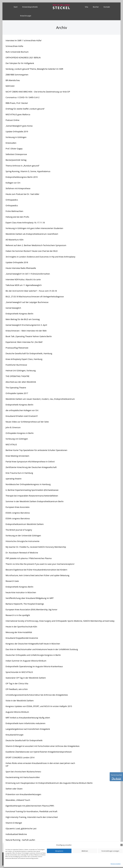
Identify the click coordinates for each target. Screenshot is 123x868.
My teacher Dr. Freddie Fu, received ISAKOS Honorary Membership (36, 547)
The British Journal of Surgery (19, 530)
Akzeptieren (59, 851)
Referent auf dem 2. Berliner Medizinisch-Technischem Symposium (36, 245)
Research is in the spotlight (18, 615)
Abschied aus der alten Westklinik (21, 382)
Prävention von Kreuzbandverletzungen (23, 794)
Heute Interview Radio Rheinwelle (21, 268)
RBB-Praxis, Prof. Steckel (17, 103)
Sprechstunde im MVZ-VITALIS (19, 672)
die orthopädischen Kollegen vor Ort (22, 410)
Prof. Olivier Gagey (14, 149)
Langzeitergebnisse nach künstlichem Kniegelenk (28, 729)
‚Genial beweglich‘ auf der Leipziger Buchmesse (27, 302)
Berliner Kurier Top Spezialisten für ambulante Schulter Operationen (36, 450)
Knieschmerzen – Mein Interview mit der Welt (26, 331)
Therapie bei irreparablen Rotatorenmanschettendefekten (32, 496)
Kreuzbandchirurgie (14, 735)
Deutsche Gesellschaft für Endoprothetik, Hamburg (29, 353)
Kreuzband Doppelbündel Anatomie (22, 638)
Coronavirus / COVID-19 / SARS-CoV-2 (22, 97)
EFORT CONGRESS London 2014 (20, 757)
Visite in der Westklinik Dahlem (20, 701)
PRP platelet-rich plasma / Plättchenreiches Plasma (29, 558)
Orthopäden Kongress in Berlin (20, 433)
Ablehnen (85, 851)
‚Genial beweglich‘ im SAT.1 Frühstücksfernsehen (28, 274)
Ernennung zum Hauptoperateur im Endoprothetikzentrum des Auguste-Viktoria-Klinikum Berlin (49, 783)
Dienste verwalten (116, 864)
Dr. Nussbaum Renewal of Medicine (22, 553)
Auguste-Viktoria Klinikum (17, 712)
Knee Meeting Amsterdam (17, 456)
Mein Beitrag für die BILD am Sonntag (23, 319)
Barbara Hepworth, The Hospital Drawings (25, 604)
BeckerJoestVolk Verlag (16, 160)
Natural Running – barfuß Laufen (20, 840)
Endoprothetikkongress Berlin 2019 (22, 177)
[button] (122, 845)
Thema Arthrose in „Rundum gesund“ (22, 166)
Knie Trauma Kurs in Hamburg (19, 473)
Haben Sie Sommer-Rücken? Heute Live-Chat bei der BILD (32, 251)
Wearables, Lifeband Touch (18, 800)
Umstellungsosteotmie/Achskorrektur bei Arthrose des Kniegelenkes (37, 695)
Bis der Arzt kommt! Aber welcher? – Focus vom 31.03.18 (31, 291)
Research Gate (12, 581)
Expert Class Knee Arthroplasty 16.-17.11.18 (25, 223)
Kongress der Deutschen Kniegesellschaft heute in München (33, 644)
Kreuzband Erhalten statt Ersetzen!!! (22, 416)
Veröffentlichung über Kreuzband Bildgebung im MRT (30, 598)
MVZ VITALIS (11, 444)
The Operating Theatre (16, 388)
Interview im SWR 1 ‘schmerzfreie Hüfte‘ (24, 40)
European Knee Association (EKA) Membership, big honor (31, 610)
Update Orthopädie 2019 (17, 132)
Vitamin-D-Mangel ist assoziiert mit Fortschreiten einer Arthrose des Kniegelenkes (43, 746)
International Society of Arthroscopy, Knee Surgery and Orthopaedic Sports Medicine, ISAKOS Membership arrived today (60, 621)
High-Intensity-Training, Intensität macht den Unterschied (32, 817)
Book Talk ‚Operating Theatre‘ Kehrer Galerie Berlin (29, 336)
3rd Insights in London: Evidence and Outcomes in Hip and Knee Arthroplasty (40, 257)
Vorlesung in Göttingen (16, 137)
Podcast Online (12, 120)
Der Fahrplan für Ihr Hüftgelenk (20, 63)
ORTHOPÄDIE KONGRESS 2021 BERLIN (23, 58)
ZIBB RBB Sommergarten (17, 75)
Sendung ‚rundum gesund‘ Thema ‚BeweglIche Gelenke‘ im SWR (34, 69)
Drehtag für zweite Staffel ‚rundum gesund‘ (25, 109)
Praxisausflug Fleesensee (17, 348)
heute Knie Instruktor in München (21, 592)
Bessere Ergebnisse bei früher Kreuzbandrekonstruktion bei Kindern (36, 570)
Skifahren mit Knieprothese (18, 188)
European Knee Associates (18, 507)
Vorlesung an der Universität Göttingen (23, 536)
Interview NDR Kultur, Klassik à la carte (23, 279)
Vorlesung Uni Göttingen (17, 439)
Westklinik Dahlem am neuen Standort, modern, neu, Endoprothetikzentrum (40, 399)
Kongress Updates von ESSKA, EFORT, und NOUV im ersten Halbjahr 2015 (39, 706)
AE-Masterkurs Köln (15, 240)
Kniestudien (11, 143)
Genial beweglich (13, 308)
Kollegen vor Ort (13, 183)
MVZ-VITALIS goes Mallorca (18, 114)
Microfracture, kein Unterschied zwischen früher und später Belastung (37, 575)
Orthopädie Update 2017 (17, 393)
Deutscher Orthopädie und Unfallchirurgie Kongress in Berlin (33, 655)
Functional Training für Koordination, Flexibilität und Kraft (31, 811)
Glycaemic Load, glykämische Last (21, 829)
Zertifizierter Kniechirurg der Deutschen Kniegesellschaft (31, 467)
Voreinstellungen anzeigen (110, 851)
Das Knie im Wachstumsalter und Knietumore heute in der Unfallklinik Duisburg (42, 649)
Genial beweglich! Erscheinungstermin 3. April (26, 325)
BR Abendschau (13, 80)
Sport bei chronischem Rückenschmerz (23, 772)
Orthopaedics (12, 200)
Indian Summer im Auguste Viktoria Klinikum (26, 661)
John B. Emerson (13, 427)
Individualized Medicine (16, 834)
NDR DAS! (10, 86)
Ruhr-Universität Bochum (17, 52)
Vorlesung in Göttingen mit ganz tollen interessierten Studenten (34, 228)
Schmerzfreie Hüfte (14, 46)
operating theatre (13, 479)
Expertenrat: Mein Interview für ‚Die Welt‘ (24, 342)
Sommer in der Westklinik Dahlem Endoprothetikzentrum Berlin (35, 501)
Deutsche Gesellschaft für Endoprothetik (24, 740)
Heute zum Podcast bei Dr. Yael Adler (22, 194)
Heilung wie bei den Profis (17, 217)
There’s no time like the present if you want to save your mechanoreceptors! (40, 564)
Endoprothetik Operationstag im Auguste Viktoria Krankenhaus (34, 666)
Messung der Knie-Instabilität (19, 632)
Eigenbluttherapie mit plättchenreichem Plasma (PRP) (30, 806)
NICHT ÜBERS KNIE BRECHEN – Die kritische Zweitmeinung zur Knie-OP (38, 92)
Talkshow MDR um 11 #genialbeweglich (24, 285)
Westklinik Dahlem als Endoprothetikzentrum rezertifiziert (32, 234)
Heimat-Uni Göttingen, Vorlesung (21, 371)
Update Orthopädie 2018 (17, 262)
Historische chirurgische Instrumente (22, 541)
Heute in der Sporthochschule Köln (21, 627)
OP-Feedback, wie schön (17, 689)
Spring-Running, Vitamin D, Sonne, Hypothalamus (28, 171)
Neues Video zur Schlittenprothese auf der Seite (27, 422)
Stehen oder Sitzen (14, 789)
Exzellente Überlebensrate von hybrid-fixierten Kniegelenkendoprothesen (39, 752)
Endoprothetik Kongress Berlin (19, 314)
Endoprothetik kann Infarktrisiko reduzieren (25, 723)
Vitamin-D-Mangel (14, 823)
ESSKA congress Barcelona (18, 513)
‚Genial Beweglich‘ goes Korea (19, 126)
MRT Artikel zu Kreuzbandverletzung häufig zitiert (28, 718)
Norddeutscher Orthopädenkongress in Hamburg (28, 484)
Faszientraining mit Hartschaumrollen (23, 777)
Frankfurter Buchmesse (16, 365)
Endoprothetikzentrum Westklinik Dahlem (25, 524)
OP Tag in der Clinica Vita (17, 683)
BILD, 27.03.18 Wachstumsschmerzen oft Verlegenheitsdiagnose (35, 297)
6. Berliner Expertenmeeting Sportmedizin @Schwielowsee (32, 490)
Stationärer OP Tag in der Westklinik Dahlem (26, 678)
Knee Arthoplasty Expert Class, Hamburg (24, 359)
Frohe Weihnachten (14, 211)
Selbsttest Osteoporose (16, 154)
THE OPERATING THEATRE (17, 376)
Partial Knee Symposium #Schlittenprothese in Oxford (30, 462)
